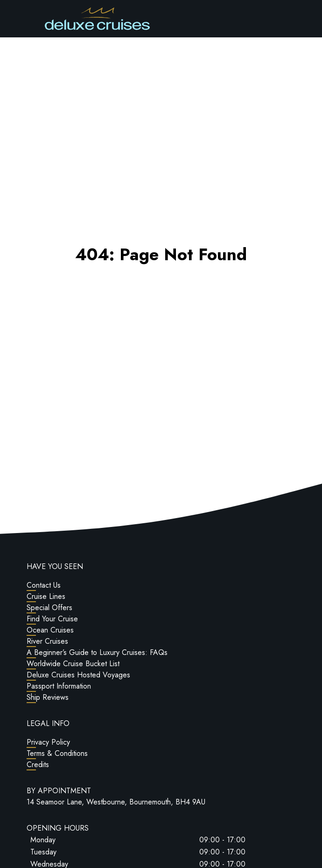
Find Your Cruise (52, 619)
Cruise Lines (46, 596)
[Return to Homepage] (97, 19)
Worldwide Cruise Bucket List (73, 664)
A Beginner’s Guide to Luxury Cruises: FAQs (97, 652)
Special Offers (49, 608)
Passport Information (59, 686)
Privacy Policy (48, 742)
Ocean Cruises (50, 630)
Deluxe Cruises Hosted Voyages (78, 675)
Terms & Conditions (57, 753)
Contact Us (44, 585)
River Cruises (47, 641)
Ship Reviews (48, 697)
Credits (38, 765)
